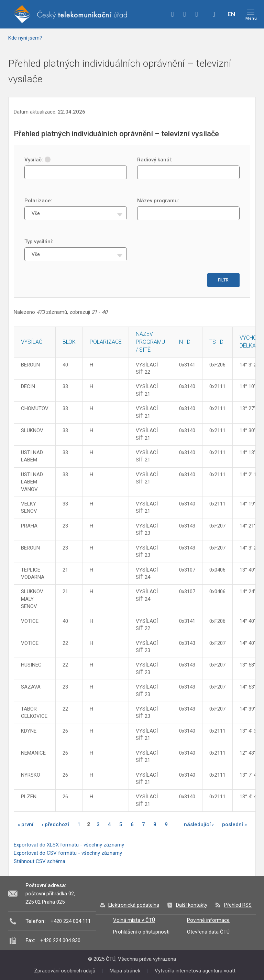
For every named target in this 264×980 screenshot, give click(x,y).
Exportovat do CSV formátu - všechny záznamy (68, 853)
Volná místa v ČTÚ (134, 920)
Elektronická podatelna (134, 905)
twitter (185, 14)
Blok (69, 342)
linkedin (197, 14)
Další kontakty (192, 905)
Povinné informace (208, 920)
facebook (173, 14)
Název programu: (158, 201)
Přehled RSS (238, 905)
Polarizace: (38, 201)
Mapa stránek (125, 971)
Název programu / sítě (150, 342)
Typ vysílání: (39, 242)
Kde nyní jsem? (25, 38)
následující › (199, 824)
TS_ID (216, 342)
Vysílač (32, 342)
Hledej (214, 14)
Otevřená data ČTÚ (208, 932)
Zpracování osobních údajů (65, 971)
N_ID (185, 342)
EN (231, 14)
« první (25, 824)
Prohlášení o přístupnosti (141, 932)
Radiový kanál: (155, 160)
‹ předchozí (55, 824)
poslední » (234, 824)
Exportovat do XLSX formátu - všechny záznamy (69, 845)
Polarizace (106, 342)
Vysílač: (37, 160)
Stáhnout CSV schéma (40, 861)
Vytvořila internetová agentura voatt (195, 971)
